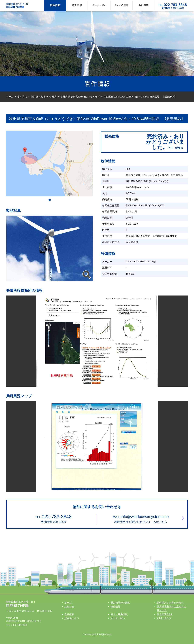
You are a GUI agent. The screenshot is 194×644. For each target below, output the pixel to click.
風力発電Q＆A (165, 614)
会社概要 (144, 6)
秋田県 (53, 97)
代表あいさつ (72, 618)
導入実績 (77, 6)
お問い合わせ (164, 618)
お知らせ (69, 607)
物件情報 (55, 6)
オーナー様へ (99, 6)
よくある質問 (121, 6)
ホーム (10, 97)
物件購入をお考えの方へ (170, 603)
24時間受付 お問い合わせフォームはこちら (141, 518)
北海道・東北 (38, 97)
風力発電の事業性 (120, 603)
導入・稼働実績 (119, 614)
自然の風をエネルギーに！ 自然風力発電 (21, 6)
